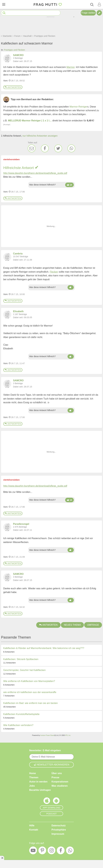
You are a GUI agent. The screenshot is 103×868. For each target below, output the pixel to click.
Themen (34, 777)
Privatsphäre (59, 830)
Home (33, 773)
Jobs (32, 786)
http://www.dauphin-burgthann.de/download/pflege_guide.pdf (35, 173)
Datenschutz (59, 826)
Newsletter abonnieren (51, 765)
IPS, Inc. (68, 735)
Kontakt (34, 830)
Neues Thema (72, 625)
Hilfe (32, 826)
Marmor (70, 67)
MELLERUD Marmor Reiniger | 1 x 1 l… (30, 121)
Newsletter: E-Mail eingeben (45, 750)
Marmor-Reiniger (78, 107)
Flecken (54, 272)
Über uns (57, 773)
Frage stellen (88, 13)
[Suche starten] (4, 13)
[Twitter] (58, 148)
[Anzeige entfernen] (2, 858)
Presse (55, 777)
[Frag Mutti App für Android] (56, 801)
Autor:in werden (38, 782)
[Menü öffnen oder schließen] (4, 4)
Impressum (58, 834)
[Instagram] (51, 851)
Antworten (13, 87)
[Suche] (92, 4)
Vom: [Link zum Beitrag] (6, 81)
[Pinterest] (42, 851)
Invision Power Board (47, 735)
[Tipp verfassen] (99, 13)
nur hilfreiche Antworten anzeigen (40, 136)
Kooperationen (60, 782)
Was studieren (60, 786)
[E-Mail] (32, 148)
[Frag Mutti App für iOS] (47, 801)
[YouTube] (33, 851)
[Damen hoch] (69, 185)
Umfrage (93, 625)
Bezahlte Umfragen (40, 790)
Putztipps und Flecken (15, 50)
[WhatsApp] (71, 148)
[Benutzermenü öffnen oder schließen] (99, 4)
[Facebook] (45, 148)
